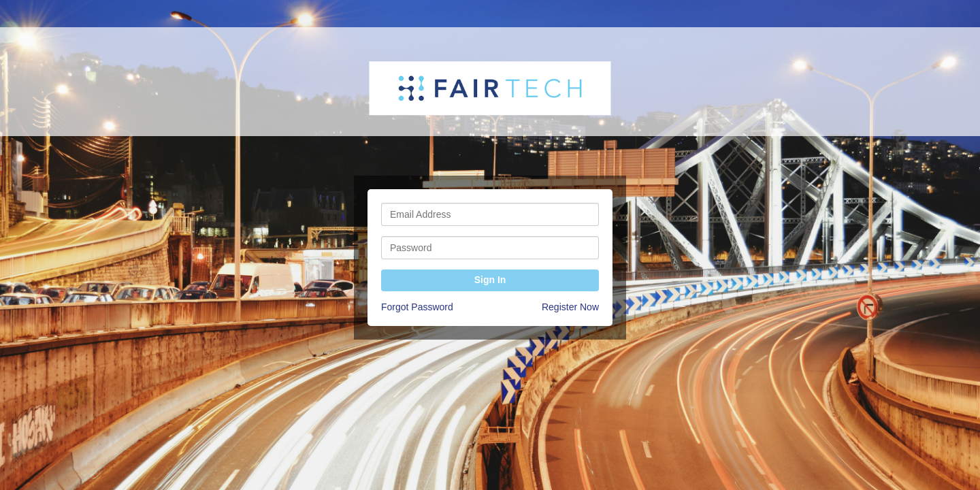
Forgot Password (417, 307)
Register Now (570, 307)
